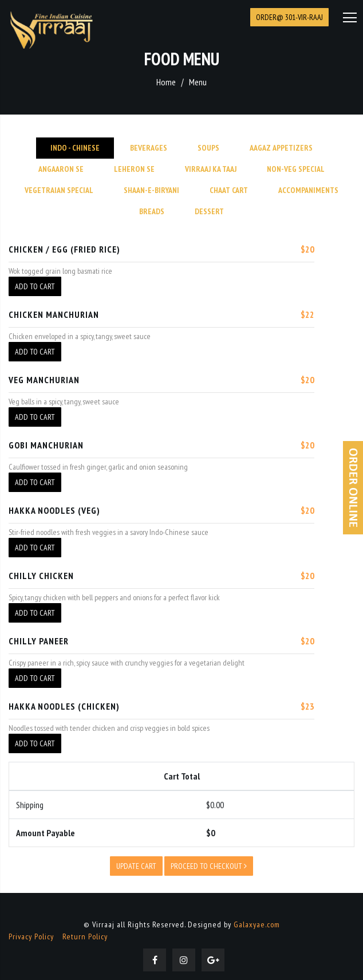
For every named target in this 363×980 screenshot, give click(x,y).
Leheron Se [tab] (134, 169)
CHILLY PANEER (39, 641)
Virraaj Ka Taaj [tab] (211, 169)
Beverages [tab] (149, 148)
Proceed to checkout (209, 866)
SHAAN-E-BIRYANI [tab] (151, 190)
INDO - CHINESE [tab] (75, 148)
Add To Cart (35, 286)
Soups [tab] (208, 148)
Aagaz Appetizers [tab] (281, 148)
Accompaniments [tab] (308, 190)
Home (166, 82)
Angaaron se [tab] (61, 169)
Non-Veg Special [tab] (296, 169)
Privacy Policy (31, 936)
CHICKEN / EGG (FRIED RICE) (64, 249)
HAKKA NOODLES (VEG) (54, 510)
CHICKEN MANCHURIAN (54, 314)
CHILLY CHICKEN (41, 576)
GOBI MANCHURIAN (46, 445)
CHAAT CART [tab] (229, 190)
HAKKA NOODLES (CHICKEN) (64, 706)
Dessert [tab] (209, 211)
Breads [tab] (152, 211)
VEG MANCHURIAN (44, 380)
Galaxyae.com (257, 924)
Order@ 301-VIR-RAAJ (289, 17)
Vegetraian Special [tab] (59, 190)
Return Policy (85, 936)
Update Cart (136, 866)
